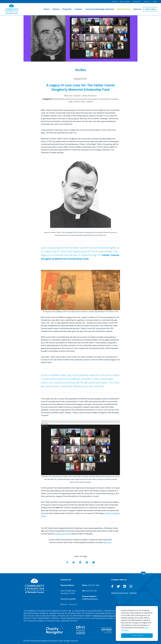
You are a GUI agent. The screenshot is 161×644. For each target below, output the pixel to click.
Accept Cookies (137, 636)
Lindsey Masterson (89, 95)
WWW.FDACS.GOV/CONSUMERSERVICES (109, 616)
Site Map (133, 593)
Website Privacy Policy (120, 593)
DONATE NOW (150, 9)
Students (90, 101)
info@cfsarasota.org (90, 599)
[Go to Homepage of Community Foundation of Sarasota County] (11, 9)
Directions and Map (68, 599)
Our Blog (81, 69)
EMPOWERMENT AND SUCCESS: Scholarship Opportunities (75, 99)
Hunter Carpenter (74, 95)
